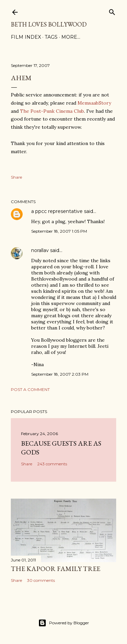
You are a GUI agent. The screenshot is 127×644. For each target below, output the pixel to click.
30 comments (41, 580)
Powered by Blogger (64, 623)
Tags (51, 37)
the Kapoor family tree (56, 569)
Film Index (26, 37)
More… (71, 37)
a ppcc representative (57, 211)
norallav (40, 250)
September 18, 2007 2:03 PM (60, 374)
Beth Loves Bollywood (49, 24)
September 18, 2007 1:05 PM (59, 231)
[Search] (112, 11)
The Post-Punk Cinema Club (52, 111)
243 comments (52, 464)
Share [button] (16, 177)
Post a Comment (30, 389)
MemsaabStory (94, 103)
